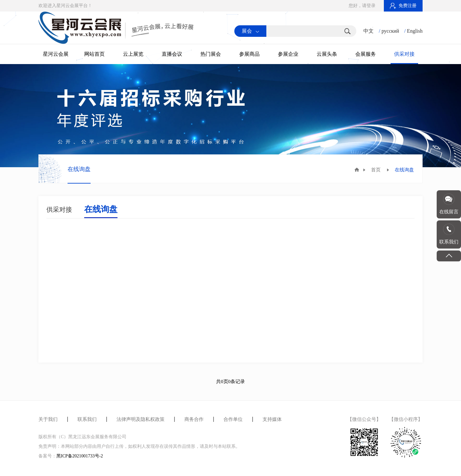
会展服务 (366, 54)
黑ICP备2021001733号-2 (80, 456)
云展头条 (327, 54)
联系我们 (87, 419)
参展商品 (249, 54)
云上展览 (133, 54)
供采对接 (404, 54)
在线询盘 (101, 209)
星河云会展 (56, 54)
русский (390, 31)
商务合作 (194, 419)
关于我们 (48, 419)
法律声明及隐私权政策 (141, 419)
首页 (376, 170)
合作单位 (233, 419)
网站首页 (94, 54)
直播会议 (172, 54)
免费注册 (403, 6)
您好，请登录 (362, 6)
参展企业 (288, 54)
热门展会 (211, 54)
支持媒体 (272, 419)
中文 (368, 31)
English (415, 31)
